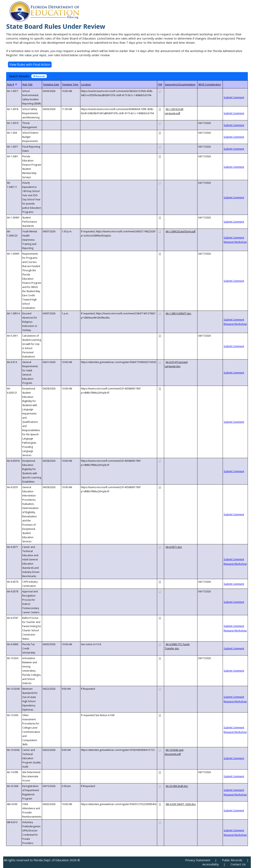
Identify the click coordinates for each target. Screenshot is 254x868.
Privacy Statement (198, 860)
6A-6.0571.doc (174, 547)
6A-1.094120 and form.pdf (181, 231)
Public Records (232, 860)
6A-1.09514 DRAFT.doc (178, 313)
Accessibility (211, 864)
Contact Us (238, 864)
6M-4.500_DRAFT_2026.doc (181, 804)
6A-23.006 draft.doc (177, 786)
